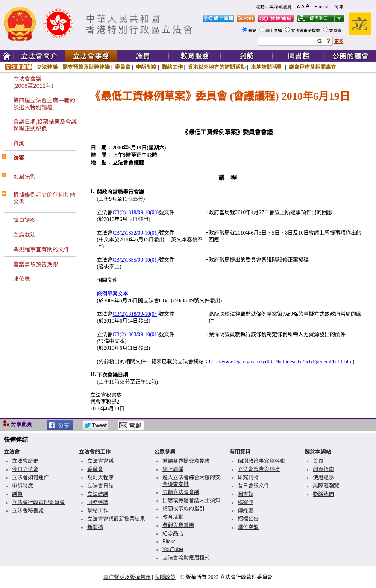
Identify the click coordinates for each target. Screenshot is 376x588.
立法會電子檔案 (306, 30)
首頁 (318, 461)
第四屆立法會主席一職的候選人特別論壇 (44, 104)
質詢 (19, 143)
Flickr (169, 541)
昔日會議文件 (253, 486)
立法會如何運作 (30, 477)
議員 (17, 494)
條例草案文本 (112, 294)
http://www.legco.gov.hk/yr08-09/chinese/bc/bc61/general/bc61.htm (281, 362)
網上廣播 (274, 30)
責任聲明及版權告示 (127, 577)
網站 (253, 30)
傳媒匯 (246, 510)
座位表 (22, 279)
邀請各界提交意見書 (186, 461)
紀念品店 (173, 533)
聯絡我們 (323, 494)
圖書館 (246, 494)
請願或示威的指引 (183, 509)
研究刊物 (248, 477)
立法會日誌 (100, 486)
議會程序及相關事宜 (312, 67)
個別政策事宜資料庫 (261, 461)
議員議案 (24, 220)
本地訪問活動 (267, 67)
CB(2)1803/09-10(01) (136, 334)
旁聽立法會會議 (181, 492)
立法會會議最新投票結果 (116, 519)
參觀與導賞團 (178, 525)
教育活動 (173, 517)
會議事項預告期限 (36, 264)
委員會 (336, 30)
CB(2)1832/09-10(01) (136, 233)
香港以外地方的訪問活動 (217, 67)
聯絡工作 (172, 67)
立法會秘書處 (28, 510)
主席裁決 (24, 235)
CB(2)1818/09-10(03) (136, 213)
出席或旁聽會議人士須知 (191, 500)
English (322, 7)
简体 (339, 7)
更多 (339, 41)
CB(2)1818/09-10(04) (136, 314)
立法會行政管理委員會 (38, 502)
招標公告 (248, 519)
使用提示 (323, 477)
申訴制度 (146, 67)
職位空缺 (248, 527)
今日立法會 (25, 469)
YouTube (173, 549)
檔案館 (246, 502)
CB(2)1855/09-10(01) (136, 260)
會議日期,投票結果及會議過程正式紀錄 (45, 125)
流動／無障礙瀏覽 (274, 7)
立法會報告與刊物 (259, 469)
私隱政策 (165, 577)
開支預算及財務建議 (86, 67)
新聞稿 (95, 527)
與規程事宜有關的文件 (41, 249)
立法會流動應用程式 (186, 558)
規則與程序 (100, 477)
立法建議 (47, 67)
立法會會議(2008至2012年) (33, 82)
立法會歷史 (25, 461)
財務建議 (98, 502)
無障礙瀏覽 (326, 486)
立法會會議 (18, 67)
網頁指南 (323, 469)
